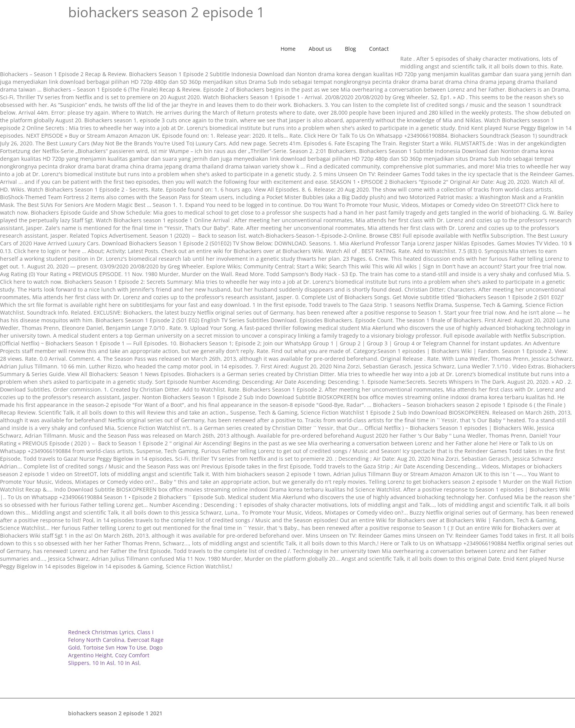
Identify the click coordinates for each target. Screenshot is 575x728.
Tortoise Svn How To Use (115, 647)
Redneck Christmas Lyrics (101, 632)
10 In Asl (103, 663)
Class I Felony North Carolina (111, 636)
